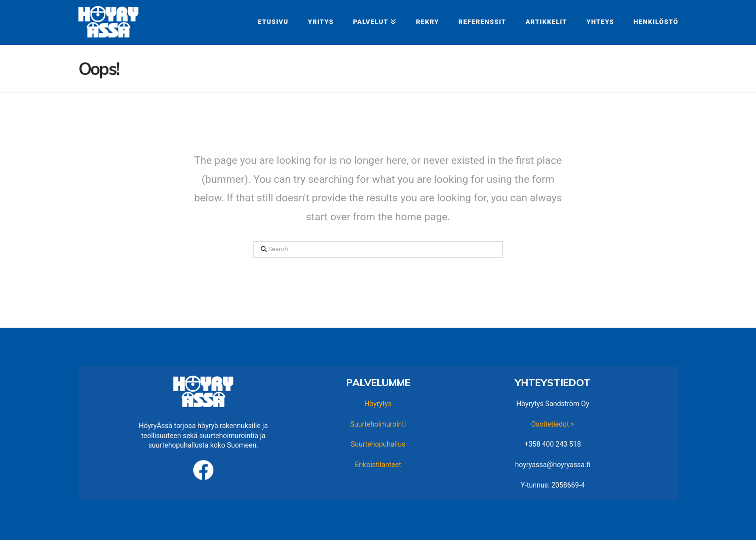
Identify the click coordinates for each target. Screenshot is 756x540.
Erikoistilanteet (378, 465)
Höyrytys (378, 404)
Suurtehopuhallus (378, 444)
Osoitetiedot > (553, 424)
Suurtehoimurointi (378, 424)
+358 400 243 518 (553, 444)
